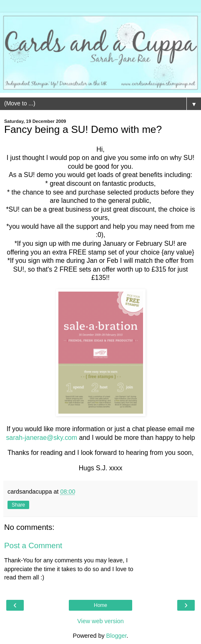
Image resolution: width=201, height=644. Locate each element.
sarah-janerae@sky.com (41, 438)
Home (100, 605)
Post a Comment (33, 545)
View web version (100, 621)
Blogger (117, 636)
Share (18, 505)
